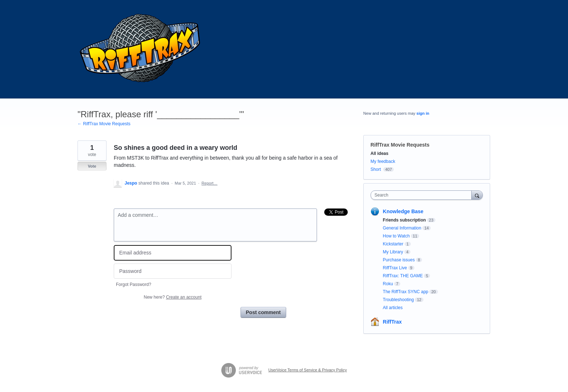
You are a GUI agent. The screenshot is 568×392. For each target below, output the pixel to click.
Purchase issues (399, 260)
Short (376, 169)
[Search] (477, 195)
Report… (209, 183)
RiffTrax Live (395, 268)
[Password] (173, 271)
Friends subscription (404, 220)
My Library (393, 252)
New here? (173, 297)
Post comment (263, 312)
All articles (393, 308)
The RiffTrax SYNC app (406, 292)
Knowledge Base (403, 211)
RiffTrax (392, 322)
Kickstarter (393, 244)
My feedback (383, 161)
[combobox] (423, 195)
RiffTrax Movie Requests (400, 145)
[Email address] (173, 253)
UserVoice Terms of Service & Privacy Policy (308, 370)
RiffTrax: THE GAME (403, 276)
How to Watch (396, 236)
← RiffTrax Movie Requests (104, 124)
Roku (388, 284)
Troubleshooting (398, 300)
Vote (92, 166)
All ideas (379, 153)
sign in (423, 113)
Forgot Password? (133, 284)
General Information (402, 228)
